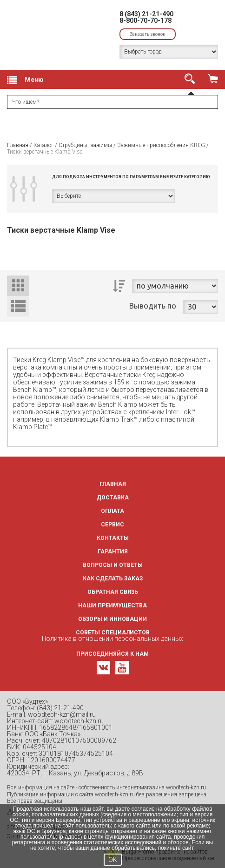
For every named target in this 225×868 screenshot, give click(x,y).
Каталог (43, 145)
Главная (18, 145)
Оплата (112, 511)
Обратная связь (113, 592)
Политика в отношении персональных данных (112, 639)
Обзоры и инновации (112, 619)
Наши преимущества (112, 606)
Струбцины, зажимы (85, 145)
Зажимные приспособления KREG (161, 145)
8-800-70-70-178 (146, 20)
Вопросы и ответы (113, 565)
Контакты (113, 538)
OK (113, 860)
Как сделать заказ (113, 579)
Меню (25, 80)
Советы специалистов (113, 632)
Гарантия (113, 552)
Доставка (113, 498)
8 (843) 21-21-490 (146, 14)
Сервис (112, 525)
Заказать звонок (148, 34)
